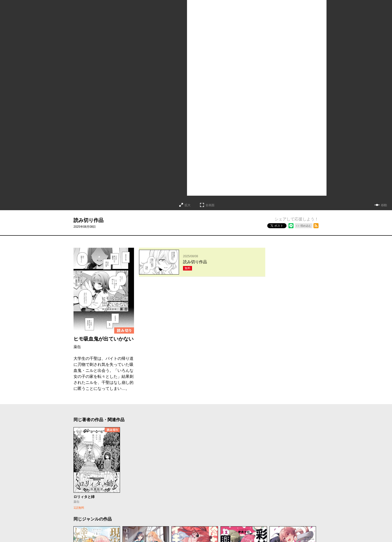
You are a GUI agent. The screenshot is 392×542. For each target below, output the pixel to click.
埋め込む (306, 226)
